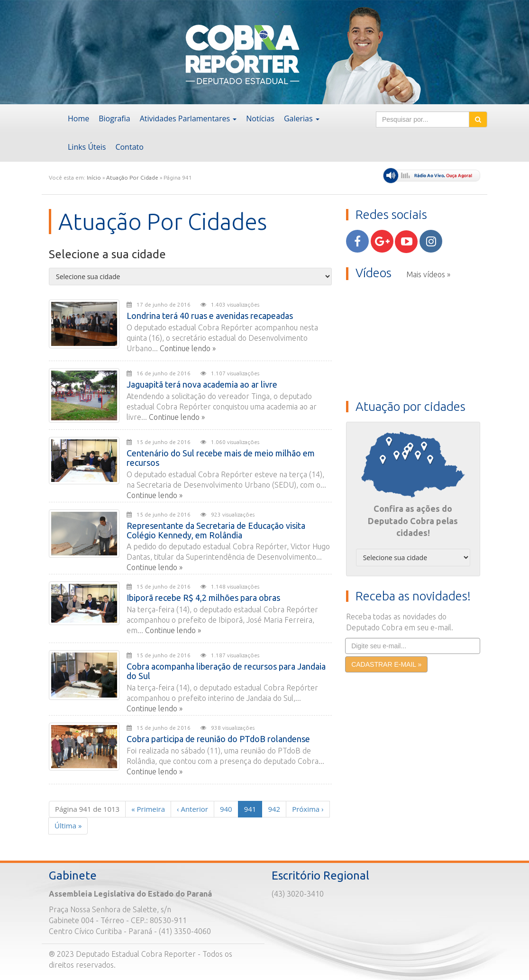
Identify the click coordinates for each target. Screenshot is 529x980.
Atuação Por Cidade (132, 177)
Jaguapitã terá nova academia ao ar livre (202, 384)
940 (226, 809)
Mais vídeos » (428, 274)
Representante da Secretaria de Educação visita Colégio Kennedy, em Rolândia (216, 530)
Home (78, 118)
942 (274, 809)
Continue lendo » (188, 348)
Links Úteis (87, 147)
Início (94, 177)
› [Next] (308, 809)
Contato (129, 147)
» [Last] (68, 826)
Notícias (260, 118)
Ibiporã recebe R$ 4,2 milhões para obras (203, 598)
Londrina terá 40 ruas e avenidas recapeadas (210, 316)
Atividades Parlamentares (188, 118)
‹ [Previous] (192, 809)
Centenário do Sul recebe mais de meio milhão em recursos (221, 458)
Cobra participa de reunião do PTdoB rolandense (218, 739)
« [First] (148, 809)
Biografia (114, 118)
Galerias (302, 118)
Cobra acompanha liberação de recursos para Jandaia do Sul (226, 671)
